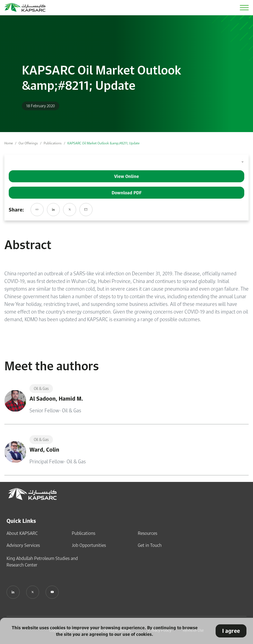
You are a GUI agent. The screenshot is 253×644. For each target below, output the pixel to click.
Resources (148, 533)
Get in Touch (150, 545)
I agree (231, 631)
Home (9, 143)
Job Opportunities (89, 545)
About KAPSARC (22, 533)
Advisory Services (23, 545)
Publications (53, 143)
